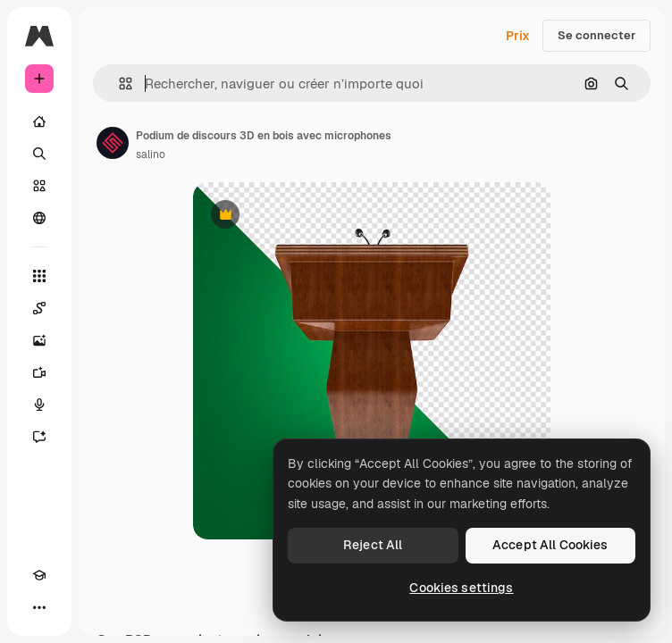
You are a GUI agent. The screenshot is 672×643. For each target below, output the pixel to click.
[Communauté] (39, 218)
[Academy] (39, 575)
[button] (118, 84)
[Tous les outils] (39, 276)
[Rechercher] (39, 154)
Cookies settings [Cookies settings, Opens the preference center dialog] (461, 588)
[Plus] (39, 607)
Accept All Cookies (550, 545)
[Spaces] (39, 308)
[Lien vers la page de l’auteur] (113, 143)
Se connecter (596, 35)
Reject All (373, 545)
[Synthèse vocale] (39, 405)
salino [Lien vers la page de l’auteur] (151, 154)
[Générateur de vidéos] (39, 372)
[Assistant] (39, 437)
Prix (518, 36)
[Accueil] (39, 121)
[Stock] (39, 186)
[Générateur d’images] (39, 340)
